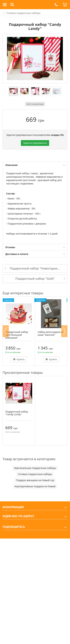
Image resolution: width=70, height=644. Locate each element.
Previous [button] (6, 331)
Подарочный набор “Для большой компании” (17, 335)
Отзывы (10, 247)
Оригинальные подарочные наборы (35, 468)
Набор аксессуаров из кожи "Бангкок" (50, 333)
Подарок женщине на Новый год (35, 480)
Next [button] (64, 331)
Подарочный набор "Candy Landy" (17, 413)
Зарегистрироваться (35, 143)
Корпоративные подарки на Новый (35, 486)
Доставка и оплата (17, 254)
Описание (11, 165)
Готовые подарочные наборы (23, 13)
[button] (56, 5)
